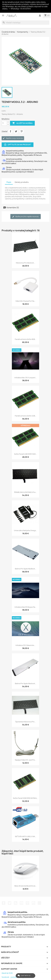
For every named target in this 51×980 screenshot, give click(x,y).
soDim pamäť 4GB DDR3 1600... (26, 454)
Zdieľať (10, 131)
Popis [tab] (9, 182)
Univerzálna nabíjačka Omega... (25, 530)
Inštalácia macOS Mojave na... (25, 607)
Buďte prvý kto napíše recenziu (25, 217)
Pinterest (22, 131)
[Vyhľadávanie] (25, 23)
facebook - (6, 977)
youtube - (15, 977)
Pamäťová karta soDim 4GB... (26, 416)
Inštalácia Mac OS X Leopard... (25, 378)
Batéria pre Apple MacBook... (26, 569)
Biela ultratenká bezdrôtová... (25, 886)
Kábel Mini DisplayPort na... (26, 301)
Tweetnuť (16, 131)
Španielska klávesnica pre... (26, 722)
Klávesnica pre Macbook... (25, 263)
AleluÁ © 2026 (7, 973)
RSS (16, 903)
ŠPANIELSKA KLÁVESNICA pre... (25, 492)
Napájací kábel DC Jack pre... (26, 760)
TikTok (39, 903)
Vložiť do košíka (22, 123)
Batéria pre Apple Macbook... (26, 683)
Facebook (4, 903)
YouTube (21, 903)
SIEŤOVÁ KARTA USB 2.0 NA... (26, 836)
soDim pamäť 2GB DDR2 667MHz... (25, 798)
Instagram (33, 903)
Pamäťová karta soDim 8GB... (25, 339)
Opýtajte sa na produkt (18, 145)
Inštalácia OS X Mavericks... (25, 645)
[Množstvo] (4, 123)
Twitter (10, 903)
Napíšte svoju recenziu (13, 138)
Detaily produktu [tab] (22, 182)
